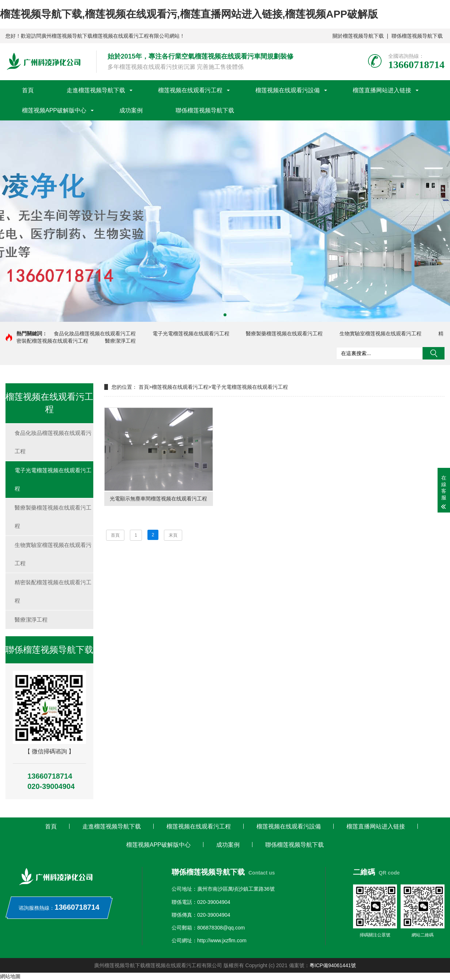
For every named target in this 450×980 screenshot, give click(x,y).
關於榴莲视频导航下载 (358, 36)
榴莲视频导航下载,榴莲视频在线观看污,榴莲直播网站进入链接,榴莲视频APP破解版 (189, 14)
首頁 (28, 90)
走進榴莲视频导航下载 (96, 90)
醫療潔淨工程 (120, 341)
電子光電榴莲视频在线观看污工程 (191, 334)
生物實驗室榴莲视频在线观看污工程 (380, 334)
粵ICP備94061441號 (333, 965)
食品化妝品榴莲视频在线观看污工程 (95, 334)
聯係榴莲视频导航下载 (417, 36)
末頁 (173, 536)
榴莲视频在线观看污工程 (190, 90)
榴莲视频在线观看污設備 (288, 90)
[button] (225, 315)
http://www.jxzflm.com (222, 940)
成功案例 (131, 110)
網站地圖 (10, 976)
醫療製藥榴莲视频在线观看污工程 (284, 334)
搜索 (434, 353)
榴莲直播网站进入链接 (382, 90)
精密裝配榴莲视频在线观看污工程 (53, 591)
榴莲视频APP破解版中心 (54, 110)
